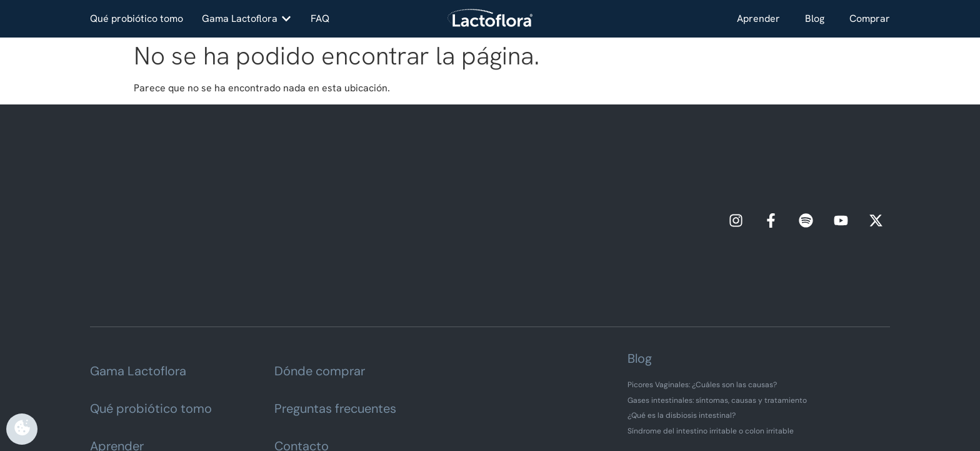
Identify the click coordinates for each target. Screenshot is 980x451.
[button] (247, 19)
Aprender (758, 18)
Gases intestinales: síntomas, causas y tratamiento (717, 303)
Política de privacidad (487, 412)
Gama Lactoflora (138, 274)
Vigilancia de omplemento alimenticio (490, 425)
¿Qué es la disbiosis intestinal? (682, 318)
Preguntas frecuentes (335, 312)
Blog (815, 18)
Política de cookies (577, 412)
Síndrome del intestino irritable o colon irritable (711, 333)
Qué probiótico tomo (151, 312)
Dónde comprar (320, 274)
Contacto (302, 349)
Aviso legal (413, 412)
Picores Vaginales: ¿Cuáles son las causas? (702, 288)
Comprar (870, 18)
